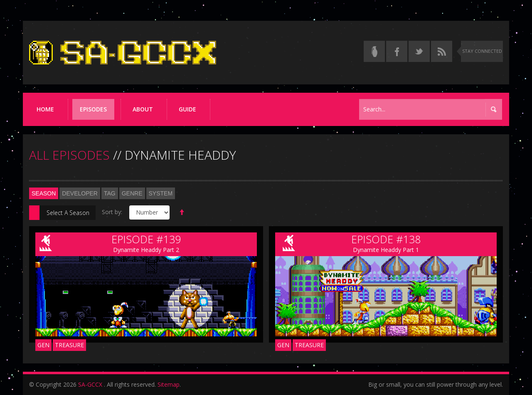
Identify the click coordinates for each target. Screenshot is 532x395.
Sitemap (169, 384)
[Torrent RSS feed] (442, 51)
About (143, 109)
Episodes (93, 109)
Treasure (69, 345)
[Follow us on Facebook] (397, 51)
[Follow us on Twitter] (419, 51)
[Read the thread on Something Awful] (374, 51)
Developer (80, 193)
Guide (187, 109)
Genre (132, 193)
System (161, 193)
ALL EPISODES (69, 155)
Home (45, 109)
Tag (110, 193)
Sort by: (112, 212)
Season (44, 193)
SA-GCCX (90, 384)
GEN (43, 345)
